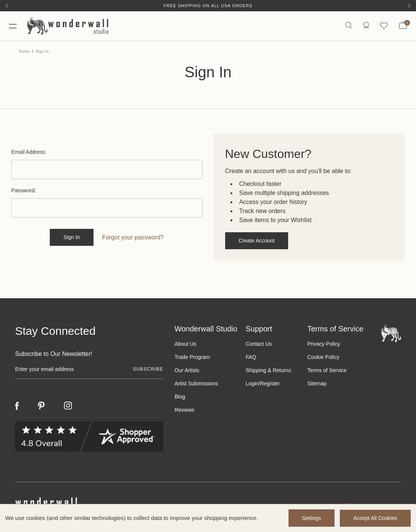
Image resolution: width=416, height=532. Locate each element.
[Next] (409, 6)
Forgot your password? (133, 238)
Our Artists (187, 371)
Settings (311, 518)
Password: (24, 191)
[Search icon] (348, 26)
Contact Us (259, 345)
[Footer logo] (391, 333)
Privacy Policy (324, 345)
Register (270, 384)
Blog (180, 397)
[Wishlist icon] (384, 26)
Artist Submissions (196, 384)
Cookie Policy (323, 358)
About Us (186, 345)
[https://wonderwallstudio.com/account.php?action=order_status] (366, 26)
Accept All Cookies (375, 518)
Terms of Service (327, 371)
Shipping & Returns (268, 371)
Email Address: (29, 153)
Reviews (185, 411)
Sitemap (317, 384)
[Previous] (7, 6)
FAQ (251, 358)
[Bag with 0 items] (403, 26)
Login (252, 384)
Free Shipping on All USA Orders (208, 6)
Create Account (257, 241)
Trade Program (192, 358)
